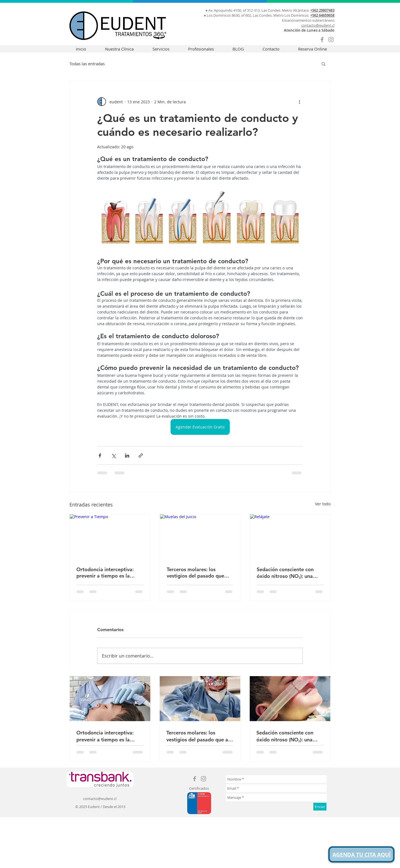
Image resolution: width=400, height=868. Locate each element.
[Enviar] (320, 807)
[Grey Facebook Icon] (322, 40)
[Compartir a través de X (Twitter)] (113, 456)
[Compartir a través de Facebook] (100, 456)
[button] (323, 64)
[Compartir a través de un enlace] (141, 456)
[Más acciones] (299, 102)
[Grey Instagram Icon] (331, 40)
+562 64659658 (322, 15)
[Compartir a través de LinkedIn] (127, 456)
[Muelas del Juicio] (200, 537)
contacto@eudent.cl (318, 25)
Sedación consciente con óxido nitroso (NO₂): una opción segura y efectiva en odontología (288, 573)
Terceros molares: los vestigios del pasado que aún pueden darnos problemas (195, 573)
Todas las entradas (87, 64)
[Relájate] (290, 537)
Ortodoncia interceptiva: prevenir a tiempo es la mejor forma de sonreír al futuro (106, 573)
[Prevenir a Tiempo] (110, 537)
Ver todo (323, 504)
